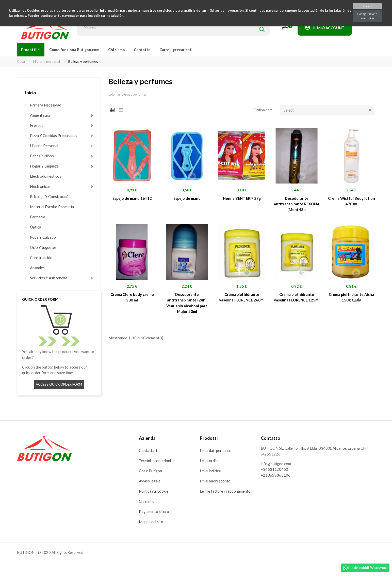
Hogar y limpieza (45, 166)
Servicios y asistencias (49, 278)
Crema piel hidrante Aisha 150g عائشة (351, 299)
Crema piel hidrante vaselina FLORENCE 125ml (297, 299)
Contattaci (148, 452)
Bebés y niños (42, 156)
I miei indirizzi (211, 472)
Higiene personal (45, 146)
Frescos (37, 126)
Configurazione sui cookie (367, 16)
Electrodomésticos (46, 176)
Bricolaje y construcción (51, 197)
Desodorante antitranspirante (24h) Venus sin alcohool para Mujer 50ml (187, 304)
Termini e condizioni (156, 462)
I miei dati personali (216, 452)
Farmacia (38, 217)
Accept (367, 6)
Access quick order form (59, 385)
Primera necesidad (46, 105)
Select (329, 111)
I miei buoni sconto (216, 482)
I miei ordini (210, 462)
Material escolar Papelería (53, 207)
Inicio (30, 93)
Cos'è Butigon (151, 472)
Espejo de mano (187, 199)
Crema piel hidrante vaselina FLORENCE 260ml (242, 299)
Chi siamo (147, 503)
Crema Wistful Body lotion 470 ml (351, 202)
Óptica (36, 227)
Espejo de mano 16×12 (132, 199)
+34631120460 (274, 471)
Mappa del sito (151, 523)
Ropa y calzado (43, 237)
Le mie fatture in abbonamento (225, 492)
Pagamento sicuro (154, 513)
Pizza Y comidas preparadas (54, 136)
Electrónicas (40, 187)
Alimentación (41, 115)
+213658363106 (276, 477)
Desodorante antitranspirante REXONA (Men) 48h (297, 204)
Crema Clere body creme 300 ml (132, 299)
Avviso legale (150, 482)
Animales (38, 268)
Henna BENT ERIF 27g (242, 199)
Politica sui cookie (154, 492)
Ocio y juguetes (44, 248)
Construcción (41, 258)
